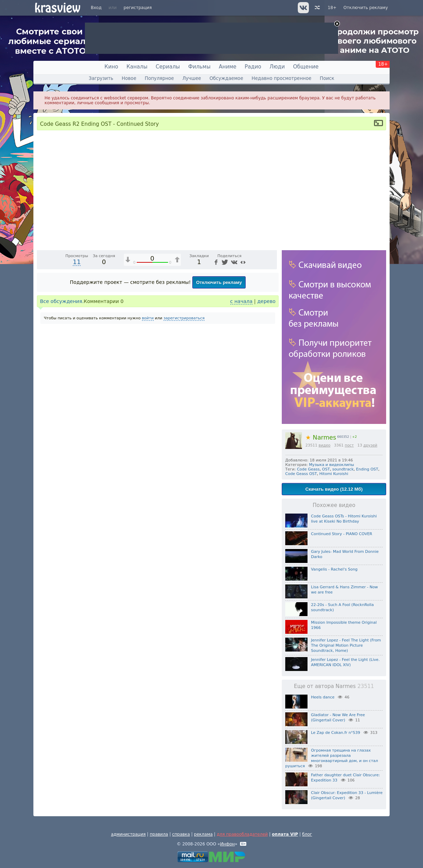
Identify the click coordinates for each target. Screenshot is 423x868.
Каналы (137, 67)
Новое (129, 78)
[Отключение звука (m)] (239, 374)
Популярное (159, 78)
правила (159, 834)
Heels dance (323, 697)
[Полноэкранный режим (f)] (271, 374)
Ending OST (367, 469)
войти (148, 448)
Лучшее (192, 78)
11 (77, 392)
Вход (96, 8)
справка (181, 834)
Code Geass (308, 469)
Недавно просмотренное (281, 78)
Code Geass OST (301, 474)
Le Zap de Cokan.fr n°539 (336, 733)
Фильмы (199, 67)
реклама (203, 834)
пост (349, 445)
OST (326, 469)
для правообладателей (242, 834)
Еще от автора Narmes (334, 686)
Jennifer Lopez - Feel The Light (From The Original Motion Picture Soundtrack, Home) (346, 645)
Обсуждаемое (226, 78)
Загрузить (101, 78)
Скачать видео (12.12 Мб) (334, 489)
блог (307, 834)
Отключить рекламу (366, 8)
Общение (306, 67)
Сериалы (168, 67)
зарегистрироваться (184, 448)
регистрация (138, 8)
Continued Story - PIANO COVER (342, 534)
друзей (370, 445)
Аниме (228, 67)
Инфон (228, 844)
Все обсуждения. (62, 432)
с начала (241, 432)
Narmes (321, 437)
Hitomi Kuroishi (334, 474)
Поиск (327, 78)
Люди (277, 67)
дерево (266, 432)
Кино (111, 67)
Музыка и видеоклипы (332, 465)
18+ (332, 8)
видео (325, 445)
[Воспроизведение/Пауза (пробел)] (42, 374)
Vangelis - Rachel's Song (334, 569)
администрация (128, 834)
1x (227, 374)
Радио (253, 67)
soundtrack (343, 469)
